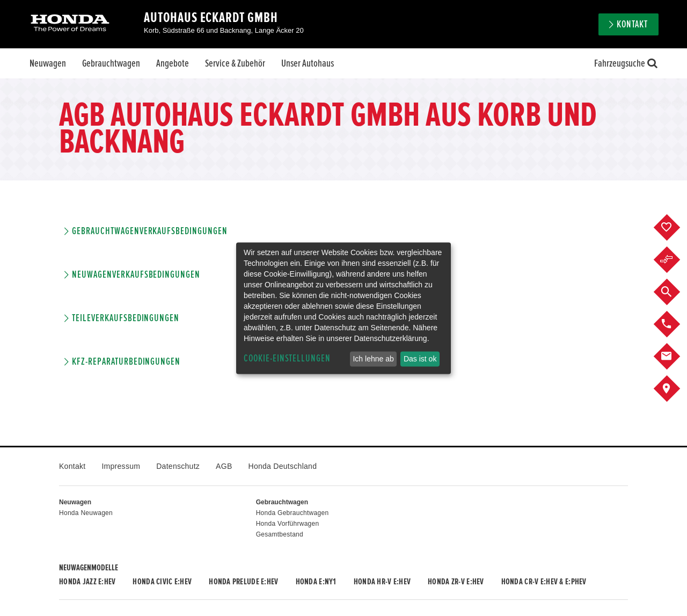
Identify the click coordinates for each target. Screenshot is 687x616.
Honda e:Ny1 (316, 582)
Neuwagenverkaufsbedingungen (136, 275)
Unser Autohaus (308, 63)
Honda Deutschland (283, 466)
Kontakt (632, 24)
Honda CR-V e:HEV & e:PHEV (544, 582)
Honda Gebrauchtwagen (293, 513)
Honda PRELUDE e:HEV (243, 582)
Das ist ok (420, 359)
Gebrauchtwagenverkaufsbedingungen (149, 231)
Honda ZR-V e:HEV (456, 582)
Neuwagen (48, 63)
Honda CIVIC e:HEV (162, 582)
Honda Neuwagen (86, 513)
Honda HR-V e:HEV (382, 582)
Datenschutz (178, 466)
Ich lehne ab (373, 359)
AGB (224, 466)
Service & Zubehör (235, 63)
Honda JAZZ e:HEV (87, 582)
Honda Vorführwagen (288, 524)
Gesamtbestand (280, 534)
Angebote (173, 63)
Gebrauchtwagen (111, 63)
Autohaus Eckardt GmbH (211, 18)
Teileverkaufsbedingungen (126, 318)
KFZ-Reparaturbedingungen (126, 362)
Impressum (121, 466)
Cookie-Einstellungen (287, 358)
